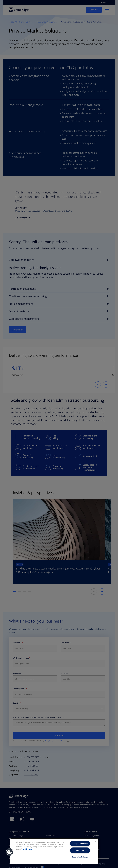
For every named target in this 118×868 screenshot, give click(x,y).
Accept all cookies (80, 844)
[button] (10, 852)
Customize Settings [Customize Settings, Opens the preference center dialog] (80, 857)
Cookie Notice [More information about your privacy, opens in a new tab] (28, 849)
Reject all (80, 850)
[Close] (96, 842)
